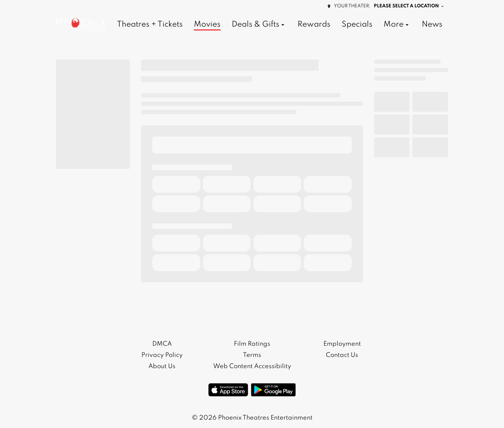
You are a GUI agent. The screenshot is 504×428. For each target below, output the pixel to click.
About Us (162, 366)
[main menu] (280, 25)
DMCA (162, 344)
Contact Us (342, 355)
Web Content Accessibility (252, 366)
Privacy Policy (162, 355)
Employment (342, 344)
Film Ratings (252, 344)
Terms (252, 355)
